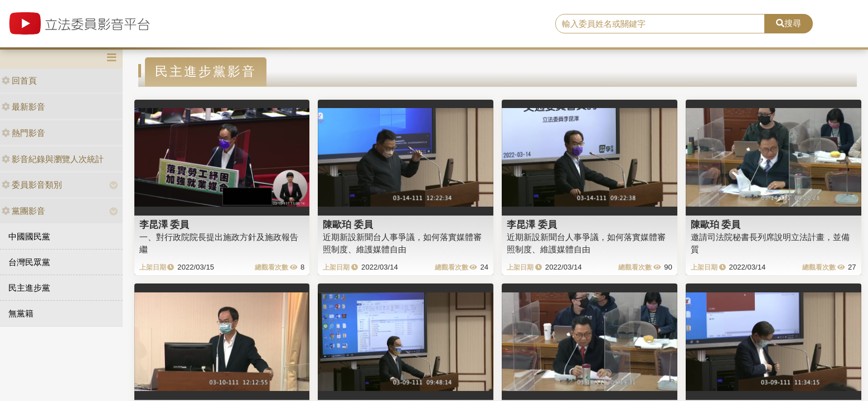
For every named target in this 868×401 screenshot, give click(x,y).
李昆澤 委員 (164, 224)
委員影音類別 (32, 185)
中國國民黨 (29, 236)
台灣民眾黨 (29, 262)
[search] (660, 24)
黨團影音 (23, 211)
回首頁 (19, 80)
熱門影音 (23, 133)
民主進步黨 (29, 288)
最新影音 (23, 107)
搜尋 (789, 23)
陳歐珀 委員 (348, 224)
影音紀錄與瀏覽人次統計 (53, 159)
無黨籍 (21, 313)
